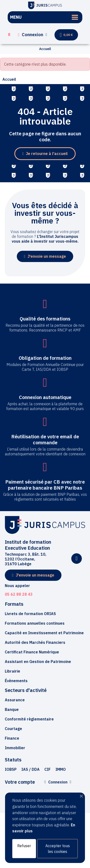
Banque (12, 709)
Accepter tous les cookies (58, 849)
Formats (14, 604)
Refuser (24, 846)
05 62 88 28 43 (19, 594)
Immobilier (15, 748)
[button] (9, 35)
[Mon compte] (33, 35)
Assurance (15, 700)
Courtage (13, 729)
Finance (12, 738)
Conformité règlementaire (29, 719)
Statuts (13, 760)
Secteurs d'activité (26, 690)
